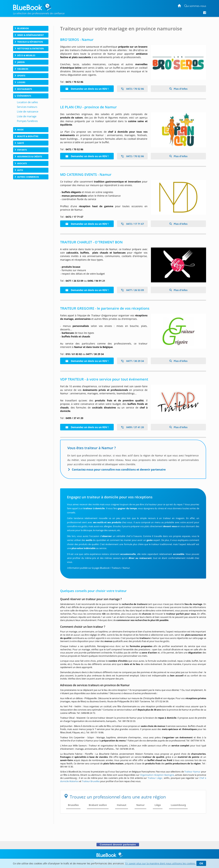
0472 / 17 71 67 (132, 224)
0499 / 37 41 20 (132, 427)
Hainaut (122, 805)
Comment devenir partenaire (118, 845)
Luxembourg (178, 805)
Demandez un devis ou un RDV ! (87, 89)
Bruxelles (73, 805)
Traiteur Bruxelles (91, 781)
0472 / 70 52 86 (132, 89)
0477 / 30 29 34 (132, 361)
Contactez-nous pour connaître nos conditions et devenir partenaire (119, 470)
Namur (140, 805)
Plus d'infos (180, 89)
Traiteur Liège (155, 778)
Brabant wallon (98, 805)
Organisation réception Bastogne (157, 775)
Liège (158, 805)
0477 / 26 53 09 (132, 290)
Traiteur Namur (192, 772)
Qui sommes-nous (195, 6)
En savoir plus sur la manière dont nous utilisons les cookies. (161, 863)
